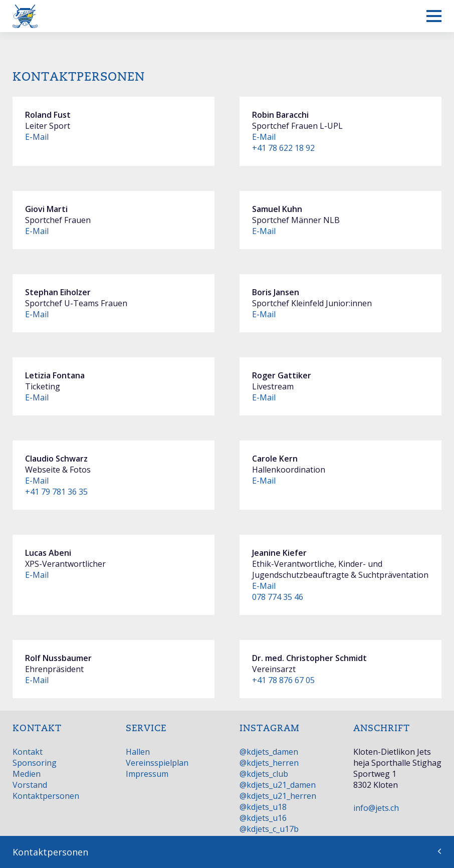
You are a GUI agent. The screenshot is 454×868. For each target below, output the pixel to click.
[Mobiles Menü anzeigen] (434, 16)
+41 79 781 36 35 (56, 492)
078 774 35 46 (278, 597)
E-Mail (37, 137)
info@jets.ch (376, 808)
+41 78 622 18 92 (283, 148)
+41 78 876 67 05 (283, 680)
